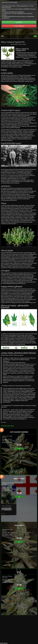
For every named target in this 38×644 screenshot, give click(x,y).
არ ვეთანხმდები (19, 26)
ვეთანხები (19, 22)
